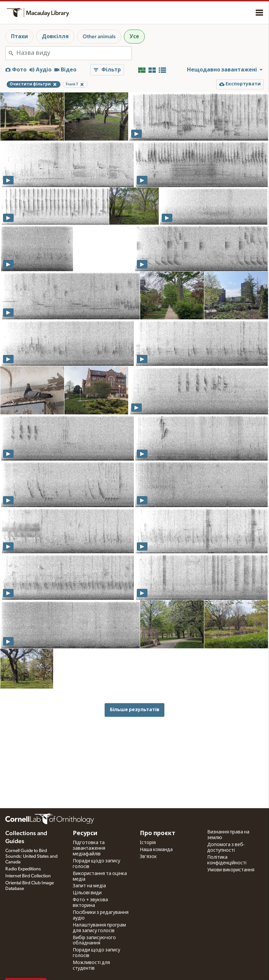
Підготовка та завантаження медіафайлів (89, 848)
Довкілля (55, 37)
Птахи (19, 37)
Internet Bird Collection (28, 876)
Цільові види (87, 893)
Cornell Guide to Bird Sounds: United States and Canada (31, 856)
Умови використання (231, 870)
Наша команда (156, 850)
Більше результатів (135, 710)
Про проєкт (158, 833)
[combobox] (74, 53)
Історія (148, 843)
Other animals (99, 37)
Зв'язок (148, 857)
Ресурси (85, 833)
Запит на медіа (89, 886)
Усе (134, 37)
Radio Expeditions (23, 869)
